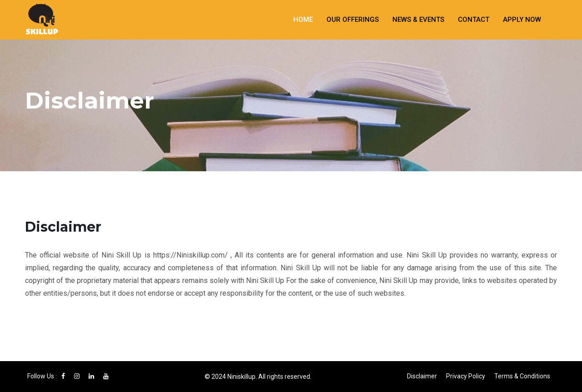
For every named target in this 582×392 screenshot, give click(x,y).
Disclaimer (422, 376)
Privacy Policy (466, 376)
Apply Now (522, 20)
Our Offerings (353, 20)
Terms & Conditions (522, 376)
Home (303, 20)
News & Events (418, 20)
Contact (474, 20)
